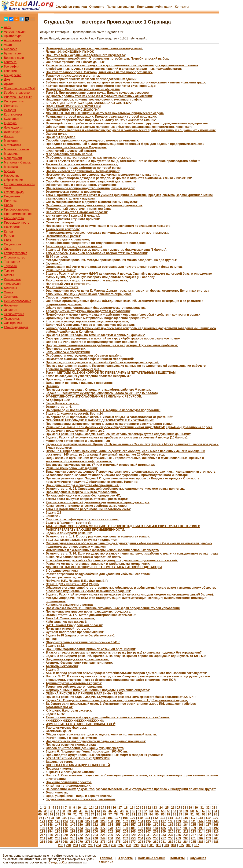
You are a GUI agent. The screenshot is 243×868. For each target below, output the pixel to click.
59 (186, 811)
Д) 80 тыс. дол (56, 256)
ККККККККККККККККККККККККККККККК (74, 721)
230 (141, 835)
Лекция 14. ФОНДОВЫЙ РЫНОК (70, 52)
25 (167, 808)
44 (98, 811)
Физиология (12, 279)
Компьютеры (13, 114)
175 (88, 828)
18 (126, 808)
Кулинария (11, 119)
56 (169, 811)
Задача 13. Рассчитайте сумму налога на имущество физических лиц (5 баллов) (106, 250)
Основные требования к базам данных (75, 62)
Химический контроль (62, 229)
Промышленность (17, 223)
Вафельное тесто (59, 762)
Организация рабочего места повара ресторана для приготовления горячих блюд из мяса (114, 267)
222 (80, 835)
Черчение (11, 305)
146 (50, 825)
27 (179, 808)
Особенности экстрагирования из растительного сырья (88, 157)
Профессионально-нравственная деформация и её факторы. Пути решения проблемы (111, 345)
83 (145, 814)
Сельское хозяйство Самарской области (76, 212)
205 (133, 831)
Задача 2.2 (53, 513)
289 (61, 845)
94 (210, 814)
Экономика (12, 319)
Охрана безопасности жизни (19, 186)
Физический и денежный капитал (71, 151)
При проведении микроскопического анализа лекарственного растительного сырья (109, 424)
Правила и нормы (59, 769)
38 (63, 811)
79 (122, 814)
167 (209, 825)
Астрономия (13, 40)
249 (103, 838)
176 (96, 828)
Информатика (14, 101)
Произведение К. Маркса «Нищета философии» (82, 492)
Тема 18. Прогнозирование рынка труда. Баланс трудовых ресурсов (97, 93)
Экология (11, 310)
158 (141, 825)
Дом (7, 80)
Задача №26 (55, 714)
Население (12, 176)
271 (88, 842)
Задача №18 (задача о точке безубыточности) (80, 635)
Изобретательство (17, 93)
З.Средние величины (62, 571)
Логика (9, 136)
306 (189, 845)
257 (163, 838)
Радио (8, 231)
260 (186, 838)
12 (91, 808)
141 (193, 821)
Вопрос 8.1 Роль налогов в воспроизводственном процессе (91, 342)
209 (163, 831)
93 (204, 814)
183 (148, 828)
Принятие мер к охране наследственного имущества (85, 55)
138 (171, 821)
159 (148, 825)
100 (65, 818)
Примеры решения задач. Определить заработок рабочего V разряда (98, 390)
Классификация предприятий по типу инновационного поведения (96, 243)
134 (141, 821)
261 (193, 838)
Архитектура (13, 36)
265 (43, 842)
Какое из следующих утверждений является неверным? (88, 376)
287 (209, 842)
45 (104, 811)
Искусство (11, 106)
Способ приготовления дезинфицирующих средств (85, 748)
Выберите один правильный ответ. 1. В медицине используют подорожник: (103, 410)
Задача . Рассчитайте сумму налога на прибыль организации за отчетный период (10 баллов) (116, 437)
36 (52, 811)
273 (103, 842)
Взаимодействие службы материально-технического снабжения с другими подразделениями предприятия (127, 123)
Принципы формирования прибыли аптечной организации (90, 649)
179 (118, 828)
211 (178, 831)
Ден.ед (51, 639)
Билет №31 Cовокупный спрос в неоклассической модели (90, 325)
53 (151, 811)
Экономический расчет (63, 236)
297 (121, 845)
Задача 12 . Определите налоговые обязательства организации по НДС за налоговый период (116, 700)
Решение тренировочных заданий (71, 468)
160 (156, 825)
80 (128, 814)
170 (50, 828)
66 (46, 814)
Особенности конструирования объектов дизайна (83, 355)
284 (186, 842)
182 (141, 828)
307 (196, 845)
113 (163, 818)
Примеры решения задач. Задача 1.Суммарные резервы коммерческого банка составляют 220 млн (121, 697)
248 (96, 838)
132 (126, 821)
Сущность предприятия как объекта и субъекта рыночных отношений (99, 96)
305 (181, 845)
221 (73, 835)
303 (166, 845)
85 (157, 814)
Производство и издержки (65, 349)
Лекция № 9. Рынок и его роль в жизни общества (83, 89)
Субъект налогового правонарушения (74, 632)
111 (148, 818)
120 (216, 818)
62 (204, 811)
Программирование (18, 214)
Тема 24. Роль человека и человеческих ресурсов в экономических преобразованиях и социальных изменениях (131, 130)
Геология (10, 71)
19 (132, 808)
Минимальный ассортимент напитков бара (78, 209)
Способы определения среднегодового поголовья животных (92, 140)
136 (156, 821)
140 (186, 821)
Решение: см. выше (60, 270)
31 (202, 808)
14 (103, 808)
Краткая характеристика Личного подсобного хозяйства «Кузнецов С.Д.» (100, 86)
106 (110, 818)
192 (216, 828)
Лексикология (14, 128)
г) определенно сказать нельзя (69, 154)
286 (201, 842)
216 (216, 831)
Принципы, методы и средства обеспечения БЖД (83, 485)
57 (175, 811)
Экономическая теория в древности (73, 192)
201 (103, 831)
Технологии (12, 262)
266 (50, 842)
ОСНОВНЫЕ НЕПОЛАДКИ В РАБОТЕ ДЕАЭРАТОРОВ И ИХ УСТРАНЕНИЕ (100, 420)
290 (68, 845)
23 (155, 808)
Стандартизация (16, 253)
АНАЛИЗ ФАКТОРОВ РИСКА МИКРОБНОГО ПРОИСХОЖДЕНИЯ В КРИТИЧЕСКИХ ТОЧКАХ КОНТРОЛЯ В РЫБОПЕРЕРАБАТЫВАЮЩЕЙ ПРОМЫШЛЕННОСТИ (123, 528)
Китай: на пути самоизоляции (68, 786)
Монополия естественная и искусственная (78, 441)
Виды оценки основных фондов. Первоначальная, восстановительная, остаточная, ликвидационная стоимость (131, 472)
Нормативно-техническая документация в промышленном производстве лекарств (108, 226)
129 (103, 821)
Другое (9, 84)
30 (196, 808)
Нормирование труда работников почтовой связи (83, 168)
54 (157, 811)
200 (96, 831)
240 (216, 835)
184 (156, 828)
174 (80, 828)
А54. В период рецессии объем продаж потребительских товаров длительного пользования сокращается (126, 673)
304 (174, 845)
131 (118, 821)
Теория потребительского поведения (74, 687)
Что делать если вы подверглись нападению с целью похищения (95, 741)
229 (133, 835)
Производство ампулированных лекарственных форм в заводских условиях (104, 755)
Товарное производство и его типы (72, 76)
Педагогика (12, 196)
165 (193, 825)
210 (171, 831)
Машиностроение (16, 149)
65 (40, 814)
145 (43, 825)
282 (171, 842)
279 (148, 842)
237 (193, 835)
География (12, 66)
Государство (13, 75)
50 (134, 811)
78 (116, 814)
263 (209, 838)
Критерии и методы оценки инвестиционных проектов (87, 321)
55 (163, 811)
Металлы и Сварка (17, 162)
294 (98, 845)
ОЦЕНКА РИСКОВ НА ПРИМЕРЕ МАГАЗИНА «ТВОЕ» (85, 693)
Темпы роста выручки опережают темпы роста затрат (87, 499)
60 (192, 811)
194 (50, 831)
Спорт (8, 249)
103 (88, 818)
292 (83, 845)
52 (145, 811)
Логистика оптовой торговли (67, 629)
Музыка (9, 171)
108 (125, 818)
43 (93, 811)
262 (201, 838)
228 (126, 835)
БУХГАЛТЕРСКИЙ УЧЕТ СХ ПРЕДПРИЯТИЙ (78, 758)
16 (114, 808)
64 (215, 811)
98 (52, 818)
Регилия (10, 236)
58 (180, 811)
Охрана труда (56, 134)
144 (216, 821)
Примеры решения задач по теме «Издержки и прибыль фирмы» (95, 335)
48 (122, 811)
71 (75, 814)
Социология (12, 244)
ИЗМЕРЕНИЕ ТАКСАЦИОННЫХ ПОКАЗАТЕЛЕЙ (81, 724)
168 (216, 825)
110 (140, 818)
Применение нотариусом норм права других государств (88, 612)
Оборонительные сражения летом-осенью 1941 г (83, 642)
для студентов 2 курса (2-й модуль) (72, 216)
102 (80, 818)
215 (209, 831)
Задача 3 (52, 670)
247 (88, 838)
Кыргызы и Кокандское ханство (70, 772)
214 (201, 831)
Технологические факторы (66, 728)
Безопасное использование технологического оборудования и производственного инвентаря (117, 475)
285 (193, 842)
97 (46, 818)
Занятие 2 (53, 516)
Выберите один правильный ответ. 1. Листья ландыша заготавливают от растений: (109, 417)
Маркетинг (11, 141)
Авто (7, 27)
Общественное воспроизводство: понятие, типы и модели (90, 188)
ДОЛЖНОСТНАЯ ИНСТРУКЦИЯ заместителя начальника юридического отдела (105, 113)
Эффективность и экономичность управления (81, 185)
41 (81, 811)
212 (186, 831)
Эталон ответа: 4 (58, 407)
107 (118, 818)
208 (156, 831)
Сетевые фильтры (60, 222)
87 (169, 814)
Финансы (10, 288)
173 (73, 828)
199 (88, 831)
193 (43, 831)
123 (58, 821)
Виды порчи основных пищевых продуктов (79, 383)
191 (209, 828)
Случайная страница (71, 7)
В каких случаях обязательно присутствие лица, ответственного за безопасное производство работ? (122, 161)
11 (85, 808)
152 (96, 825)
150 (80, 825)
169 (43, 828)
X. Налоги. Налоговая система (68, 711)
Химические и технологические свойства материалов (86, 506)
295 (106, 845)
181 (133, 828)
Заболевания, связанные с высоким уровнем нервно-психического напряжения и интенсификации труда (125, 82)
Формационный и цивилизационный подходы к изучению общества (97, 690)
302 (159, 845)
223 (88, 835)
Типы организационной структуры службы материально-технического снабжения (108, 717)
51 (139, 811)
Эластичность (56, 792)
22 (149, 808)
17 (120, 808)
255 (148, 838)
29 (190, 808)
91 (192, 814)
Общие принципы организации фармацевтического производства (96, 308)
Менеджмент (13, 158)
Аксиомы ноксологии (62, 666)
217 (43, 835)
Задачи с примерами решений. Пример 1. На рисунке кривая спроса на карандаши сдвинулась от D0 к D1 (125, 656)
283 (178, 842)
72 (81, 814)
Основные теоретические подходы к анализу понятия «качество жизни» (100, 120)
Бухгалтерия (13, 53)
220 (65, 835)
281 (163, 842)
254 (141, 838)
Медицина (11, 154)
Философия (12, 284)
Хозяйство (11, 297)
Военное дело (14, 58)
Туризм (9, 271)
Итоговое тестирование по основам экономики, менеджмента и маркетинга (103, 175)
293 (91, 845)
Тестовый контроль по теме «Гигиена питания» (81, 164)
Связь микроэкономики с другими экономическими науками (91, 202)
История (10, 110)
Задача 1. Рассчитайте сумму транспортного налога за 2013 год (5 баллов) (102, 393)
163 (178, 825)
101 (72, 818)
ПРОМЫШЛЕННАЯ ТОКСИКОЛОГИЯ (73, 110)
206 (141, 831)
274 (110, 842)
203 (118, 831)
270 (80, 842)
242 (50, 838)
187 (178, 828)
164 (186, 825)
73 (87, 814)
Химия (9, 292)
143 (209, 821)
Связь (8, 240)
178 (110, 828)
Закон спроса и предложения (68, 352)
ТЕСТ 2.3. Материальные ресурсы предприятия (82, 540)
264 (216, 838)
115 (178, 818)
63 (210, 811)
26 (173, 808)
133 (133, 821)
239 (209, 835)
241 (43, 838)
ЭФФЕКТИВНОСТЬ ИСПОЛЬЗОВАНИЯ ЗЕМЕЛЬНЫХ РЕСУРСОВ (93, 396)
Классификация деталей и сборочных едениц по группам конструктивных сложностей (111, 560)
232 (156, 835)
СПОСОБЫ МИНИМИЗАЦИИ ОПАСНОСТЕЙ (78, 765)
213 (193, 831)
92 (198, 814)
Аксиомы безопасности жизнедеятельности (79, 663)
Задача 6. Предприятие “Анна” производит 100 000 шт (87, 751)
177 (103, 828)
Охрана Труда (14, 192)
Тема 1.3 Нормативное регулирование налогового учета (88, 509)
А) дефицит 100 (57, 400)
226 (110, 835)
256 (156, 838)
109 (133, 818)
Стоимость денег (59, 731)
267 (58, 842)
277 (133, 842)
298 (129, 845)
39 (69, 811)
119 (208, 818)
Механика (11, 167)
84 (151, 814)
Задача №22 (55, 646)
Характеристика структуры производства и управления (88, 311)
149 (73, 825)
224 (96, 835)
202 (110, 831)
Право (8, 205)
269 (73, 842)
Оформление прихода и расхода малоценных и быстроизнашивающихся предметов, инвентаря (118, 127)
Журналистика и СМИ (19, 88)
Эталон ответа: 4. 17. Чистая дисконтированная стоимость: (90, 615)
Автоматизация (15, 32)
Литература (12, 132)
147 (58, 825)
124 (65, 821)
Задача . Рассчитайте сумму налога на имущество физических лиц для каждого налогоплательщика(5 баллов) (129, 594)
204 (126, 831)
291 (76, 845)
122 (50, 821)
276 (126, 842)
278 (141, 842)
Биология (11, 49)
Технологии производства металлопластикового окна (86, 280)
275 (118, 842)
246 (80, 838)
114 (170, 818)
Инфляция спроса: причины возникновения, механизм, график (93, 99)
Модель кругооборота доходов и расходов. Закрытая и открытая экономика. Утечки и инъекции (118, 178)
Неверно (52, 386)
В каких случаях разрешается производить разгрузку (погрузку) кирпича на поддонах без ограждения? (124, 652)
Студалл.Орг (58, 862)
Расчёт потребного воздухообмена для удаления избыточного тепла (98, 574)
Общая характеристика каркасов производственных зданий (91, 79)
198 (80, 831)
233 (163, 835)
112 (155, 818)
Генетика (10, 62)
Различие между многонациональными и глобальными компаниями (98, 564)
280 (156, 842)
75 (98, 814)
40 (75, 811)
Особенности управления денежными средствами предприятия (94, 205)
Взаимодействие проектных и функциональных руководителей (94, 48)
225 (103, 835)
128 (96, 821)
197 (73, 831)
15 (109, 808)
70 (69, 814)
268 (65, 842)
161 (163, 825)
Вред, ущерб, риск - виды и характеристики (79, 796)
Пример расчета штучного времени (72, 219)
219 (58, 835)
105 (103, 818)
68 (57, 814)
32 (208, 808)
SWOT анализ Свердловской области (74, 625)
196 (65, 831)
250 (110, 838)
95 (215, 814)
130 (110, 821)
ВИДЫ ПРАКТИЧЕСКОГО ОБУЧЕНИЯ (73, 106)
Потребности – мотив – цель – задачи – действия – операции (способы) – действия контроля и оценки (123, 315)
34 (40, 811)
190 (201, 828)
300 (144, 845)
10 (79, 808)
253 (133, 838)
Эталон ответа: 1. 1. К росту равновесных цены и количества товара (98, 536)
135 (148, 821)
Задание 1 (53, 263)
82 (139, 814)
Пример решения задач (63, 577)
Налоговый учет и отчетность (68, 284)
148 (65, 825)
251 (118, 838)
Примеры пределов (61, 137)
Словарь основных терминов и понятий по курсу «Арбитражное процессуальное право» (113, 338)
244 (65, 838)
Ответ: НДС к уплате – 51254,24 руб (72, 584)
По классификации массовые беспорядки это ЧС (83, 495)
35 (46, 811)
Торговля (10, 266)
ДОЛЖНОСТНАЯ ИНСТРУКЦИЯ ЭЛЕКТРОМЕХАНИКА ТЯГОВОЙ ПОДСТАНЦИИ (104, 567)
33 (214, 808)
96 (41, 818)
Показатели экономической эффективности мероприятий (89, 359)
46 (110, 811)
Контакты (182, 7)
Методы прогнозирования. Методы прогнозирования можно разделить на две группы (111, 260)
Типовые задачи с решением (67, 239)
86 (163, 814)
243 (58, 838)
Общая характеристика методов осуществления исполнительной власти (101, 734)
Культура (10, 123)
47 (116, 811)
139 (178, 821)
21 (144, 808)
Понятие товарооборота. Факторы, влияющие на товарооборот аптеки (99, 72)
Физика (9, 275)
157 (133, 825)
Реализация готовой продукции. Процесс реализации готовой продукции (101, 117)
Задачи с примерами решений (68, 533)
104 (95, 818)
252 (126, 838)
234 (171, 835)
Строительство (15, 257)
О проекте (97, 7)
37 (57, 811)
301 (151, 845)
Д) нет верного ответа (62, 287)
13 (97, 808)
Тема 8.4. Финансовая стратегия (70, 618)
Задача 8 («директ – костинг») (68, 523)
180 (126, 828)
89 (180, 814)
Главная (106, 858)
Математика (13, 145)
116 (185, 818)
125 (73, 821)
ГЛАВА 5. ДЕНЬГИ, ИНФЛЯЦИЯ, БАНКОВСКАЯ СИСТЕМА (88, 103)
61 (198, 811)
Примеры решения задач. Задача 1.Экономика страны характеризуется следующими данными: (118, 434)
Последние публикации (155, 7)
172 (65, 828)
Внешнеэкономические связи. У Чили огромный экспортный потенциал (100, 465)
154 (110, 825)
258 (171, 838)
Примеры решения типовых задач (72, 745)
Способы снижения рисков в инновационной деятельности (91, 181)
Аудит (8, 45)
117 (193, 818)
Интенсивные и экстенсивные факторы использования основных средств (102, 550)
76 (104, 814)
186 (171, 828)
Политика (11, 201)
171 (58, 828)
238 (201, 835)
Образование (13, 180)
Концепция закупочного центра (69, 605)
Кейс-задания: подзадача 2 (66, 622)
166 (201, 825)
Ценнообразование (18, 301)
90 (186, 814)
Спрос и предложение (62, 297)
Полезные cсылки (120, 7)
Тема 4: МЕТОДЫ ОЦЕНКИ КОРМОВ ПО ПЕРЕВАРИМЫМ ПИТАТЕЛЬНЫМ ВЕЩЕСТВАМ (111, 373)
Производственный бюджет (67, 379)
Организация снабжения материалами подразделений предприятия (97, 318)
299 (136, 845)
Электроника (13, 323)
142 (201, 821)
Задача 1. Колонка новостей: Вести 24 (74, 414)
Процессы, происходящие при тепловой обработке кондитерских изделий (102, 362)
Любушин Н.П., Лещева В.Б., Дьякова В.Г (76, 581)
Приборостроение (17, 209)
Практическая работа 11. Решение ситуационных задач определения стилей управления (113, 608)
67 (52, 814)
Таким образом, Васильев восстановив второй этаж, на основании (96, 253)
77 (110, 814)
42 (87, 811)
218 (50, 835)
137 (163, 821)
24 (161, 808)
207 (148, 831)
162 (171, 825)
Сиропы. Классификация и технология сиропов (82, 519)
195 (58, 831)
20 (138, 808)
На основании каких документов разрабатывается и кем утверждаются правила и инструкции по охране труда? (130, 789)
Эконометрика (14, 314)
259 (178, 838)
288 (216, 842)
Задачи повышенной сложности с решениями (80, 799)
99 (58, 818)
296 (114, 845)
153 (103, 825)
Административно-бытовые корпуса (73, 683)
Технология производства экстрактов (74, 246)
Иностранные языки (18, 97)
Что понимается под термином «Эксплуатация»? (82, 171)
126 (80, 821)
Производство (14, 218)
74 (93, 814)
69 (63, 814)
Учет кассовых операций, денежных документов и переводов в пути (98, 502)
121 (43, 821)
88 (175, 814)
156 (126, 825)
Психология (12, 227)
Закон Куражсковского (63, 403)
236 (186, 835)
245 (73, 838)
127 (88, 821)
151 (88, 825)
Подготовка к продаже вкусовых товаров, (77, 659)
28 (185, 808)
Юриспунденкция (16, 327)
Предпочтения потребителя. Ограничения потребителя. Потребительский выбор (107, 59)
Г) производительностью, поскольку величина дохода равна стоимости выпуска (107, 233)
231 (148, 835)
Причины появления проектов (69, 782)
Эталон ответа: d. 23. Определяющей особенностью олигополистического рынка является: (115, 489)
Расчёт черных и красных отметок (72, 738)
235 (178, 835)
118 (201, 818)
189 (193, 828)
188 (186, 828)
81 (134, 814)
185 (163, 828)
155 (118, 825)
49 (128, 811)
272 (96, 842)
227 (118, 835)
